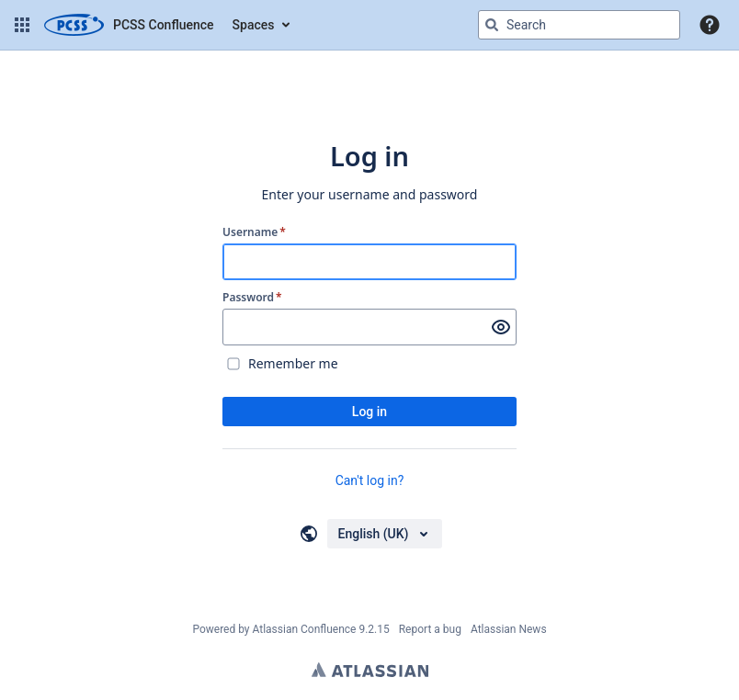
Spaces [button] (254, 25)
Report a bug (430, 629)
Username (254, 232)
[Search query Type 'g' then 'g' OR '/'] (579, 25)
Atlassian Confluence (305, 629)
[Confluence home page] (129, 25)
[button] (22, 25)
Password (252, 298)
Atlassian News (509, 629)
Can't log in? (370, 480)
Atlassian (370, 670)
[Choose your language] (385, 534)
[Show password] (501, 327)
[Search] (492, 25)
